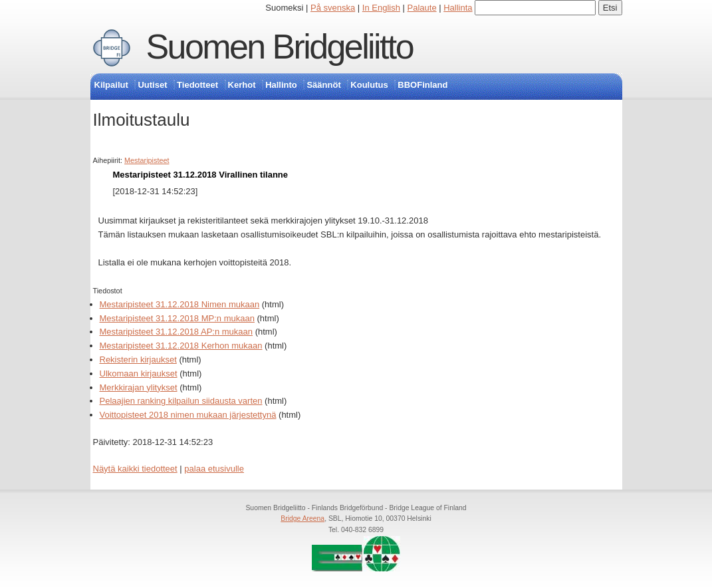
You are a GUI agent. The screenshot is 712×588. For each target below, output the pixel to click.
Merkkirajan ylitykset (139, 387)
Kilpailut (111, 85)
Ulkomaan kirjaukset (139, 373)
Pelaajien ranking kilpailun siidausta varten (181, 401)
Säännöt (323, 85)
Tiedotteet (197, 85)
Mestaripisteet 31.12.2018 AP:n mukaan (177, 332)
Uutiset (152, 85)
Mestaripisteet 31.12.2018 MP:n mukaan (177, 318)
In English (381, 8)
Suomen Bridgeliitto (280, 47)
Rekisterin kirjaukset (138, 360)
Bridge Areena (302, 518)
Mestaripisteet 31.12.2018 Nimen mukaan (180, 304)
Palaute (422, 8)
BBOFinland (422, 85)
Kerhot (242, 85)
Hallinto (281, 85)
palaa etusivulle (214, 469)
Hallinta (458, 8)
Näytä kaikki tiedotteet (135, 469)
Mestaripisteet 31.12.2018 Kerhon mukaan (181, 346)
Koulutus (369, 85)
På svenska (333, 8)
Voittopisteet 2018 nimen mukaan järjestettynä (188, 415)
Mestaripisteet (147, 160)
